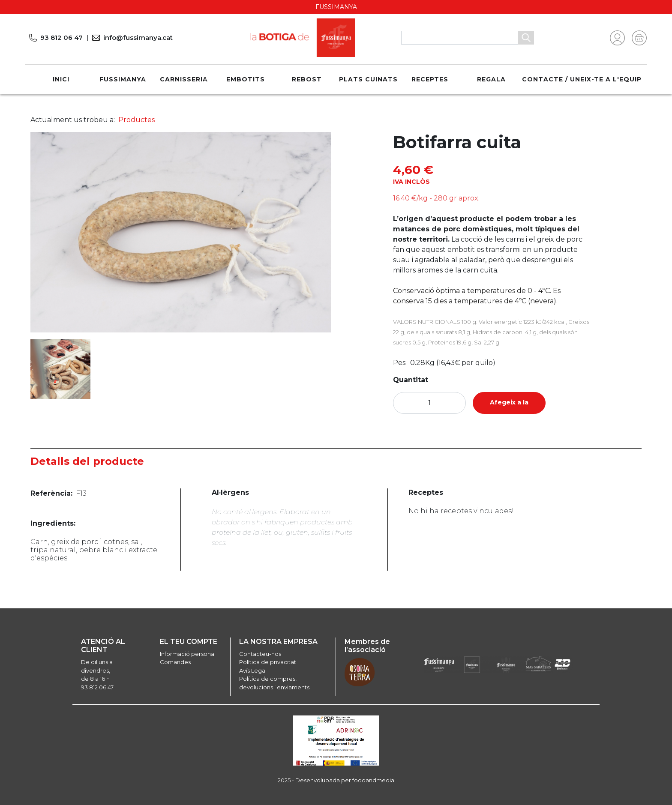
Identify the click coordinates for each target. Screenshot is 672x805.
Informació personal (188, 654)
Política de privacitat (268, 662)
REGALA (491, 79)
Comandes (175, 662)
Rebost (307, 79)
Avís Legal (253, 670)
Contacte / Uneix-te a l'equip (582, 79)
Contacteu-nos (260, 654)
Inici (61, 79)
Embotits (246, 79)
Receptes (430, 79)
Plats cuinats (368, 79)
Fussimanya (123, 79)
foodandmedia (373, 780)
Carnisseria (184, 79)
